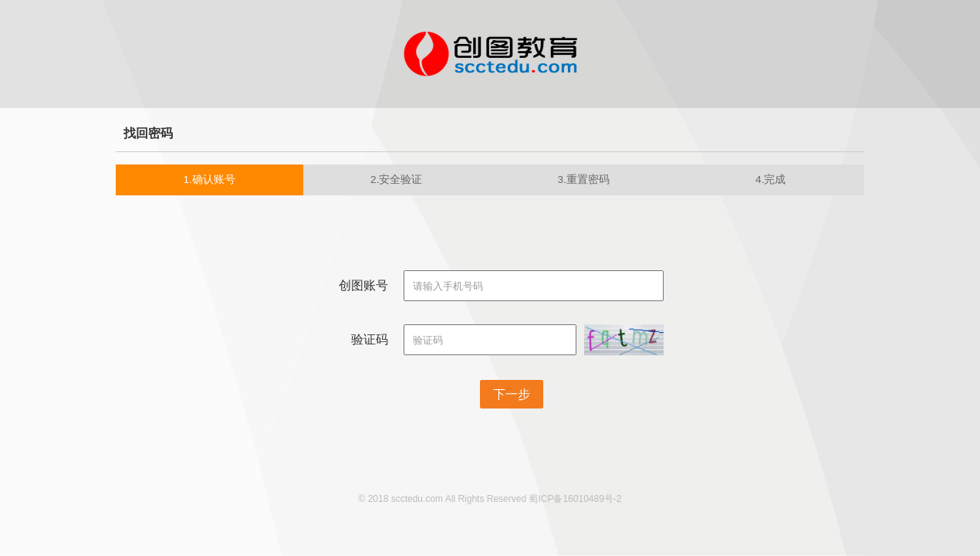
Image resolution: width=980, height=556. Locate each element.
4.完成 (770, 180)
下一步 (512, 394)
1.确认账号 (210, 180)
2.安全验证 (396, 180)
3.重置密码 (584, 180)
